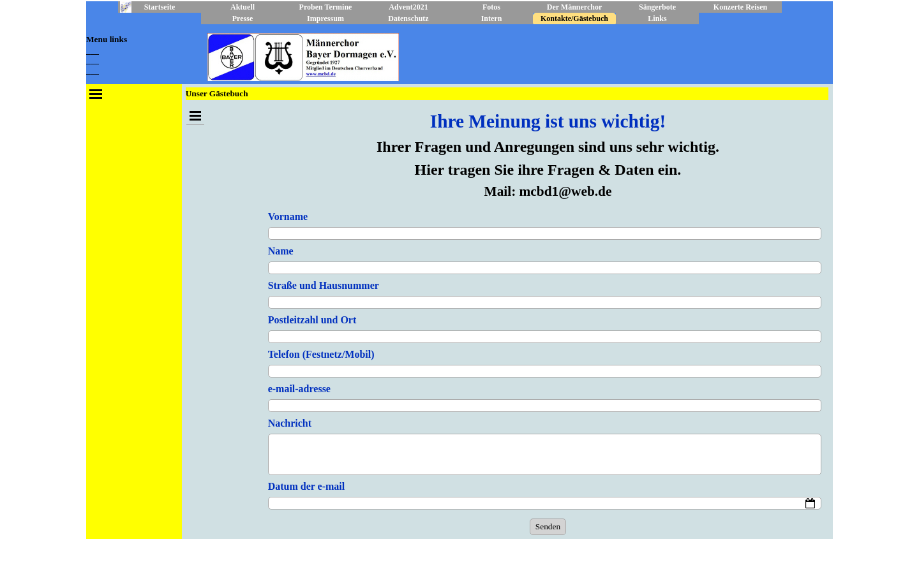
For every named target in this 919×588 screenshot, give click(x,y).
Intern (492, 18)
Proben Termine (326, 7)
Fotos (491, 7)
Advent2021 (408, 7)
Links (657, 18)
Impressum (325, 18)
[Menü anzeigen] (96, 94)
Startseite (160, 7)
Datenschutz (408, 18)
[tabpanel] (134, 54)
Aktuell (243, 7)
